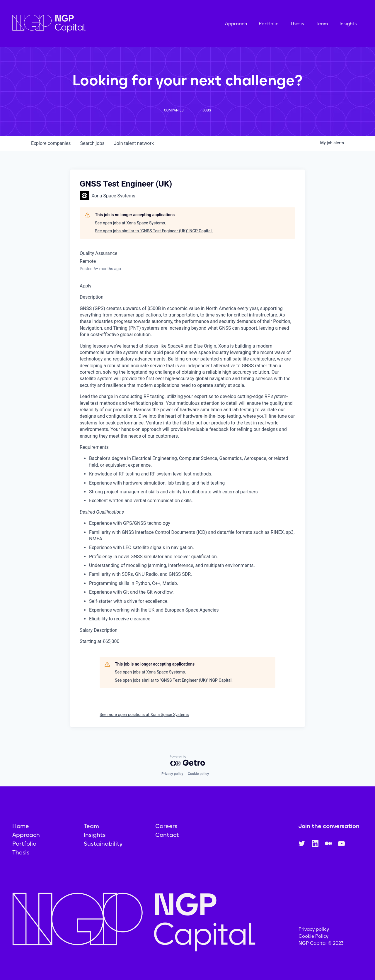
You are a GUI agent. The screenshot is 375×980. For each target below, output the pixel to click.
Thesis (297, 24)
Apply (86, 286)
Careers (166, 826)
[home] (78, 24)
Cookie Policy (313, 936)
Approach (236, 24)
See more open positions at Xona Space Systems (144, 715)
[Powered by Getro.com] (187, 761)
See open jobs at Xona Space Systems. (131, 223)
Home (21, 826)
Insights (348, 24)
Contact (167, 835)
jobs (92, 143)
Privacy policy (172, 774)
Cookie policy (198, 774)
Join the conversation (329, 826)
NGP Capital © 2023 (321, 943)
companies (51, 143)
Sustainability (103, 844)
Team (322, 24)
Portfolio (269, 24)
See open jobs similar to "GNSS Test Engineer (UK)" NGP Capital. (154, 231)
